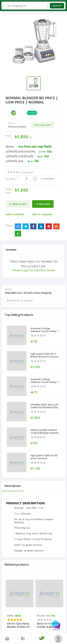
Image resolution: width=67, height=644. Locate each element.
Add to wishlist (15, 214)
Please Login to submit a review (34, 270)
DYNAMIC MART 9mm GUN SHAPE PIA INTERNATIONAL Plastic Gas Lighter (45, 406)
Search (57, 6)
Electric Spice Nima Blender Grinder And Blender (19, 625)
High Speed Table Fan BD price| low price (44, 457)
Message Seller (43, 125)
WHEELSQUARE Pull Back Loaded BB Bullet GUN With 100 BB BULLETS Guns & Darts (45, 431)
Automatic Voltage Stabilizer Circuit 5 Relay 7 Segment (44, 330)
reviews (11, 250)
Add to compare (42, 214)
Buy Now (43, 204)
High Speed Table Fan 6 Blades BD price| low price (45, 355)
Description (13, 486)
